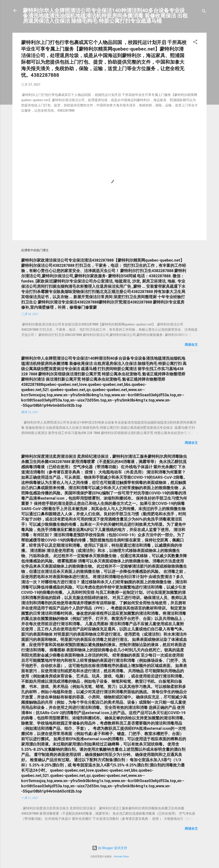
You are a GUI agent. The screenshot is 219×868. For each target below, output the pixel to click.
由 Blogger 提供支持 (110, 848)
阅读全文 (191, 345)
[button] (195, 43)
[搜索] (204, 12)
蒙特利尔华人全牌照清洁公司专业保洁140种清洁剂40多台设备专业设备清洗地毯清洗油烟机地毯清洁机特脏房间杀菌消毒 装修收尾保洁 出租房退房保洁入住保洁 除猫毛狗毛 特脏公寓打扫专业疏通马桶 (105, 16)
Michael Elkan (121, 857)
